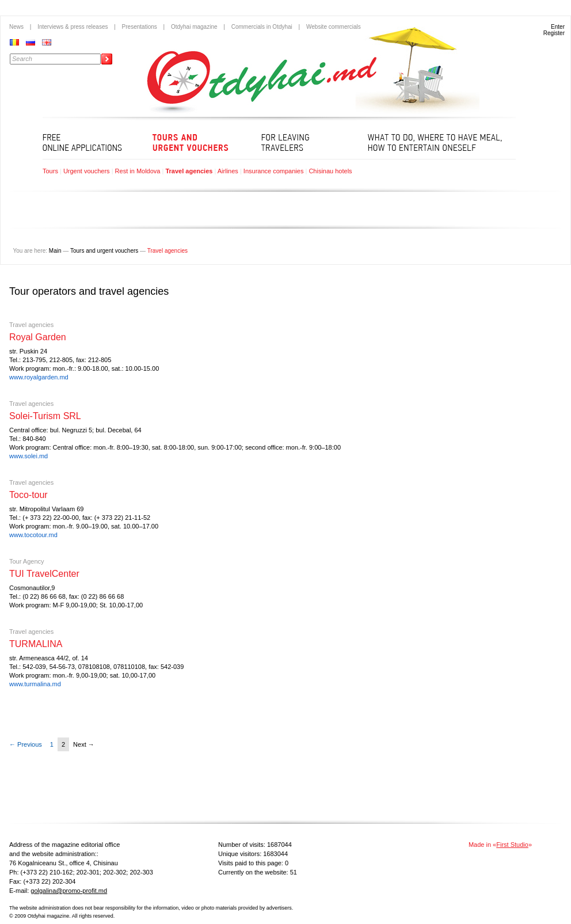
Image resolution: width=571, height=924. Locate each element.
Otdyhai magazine (194, 27)
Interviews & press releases (73, 27)
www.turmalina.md (35, 684)
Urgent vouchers (87, 171)
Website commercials (334, 27)
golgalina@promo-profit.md (69, 891)
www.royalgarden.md (39, 377)
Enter (558, 27)
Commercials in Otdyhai (262, 27)
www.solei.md (28, 456)
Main (55, 251)
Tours (50, 171)
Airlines (228, 171)
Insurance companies (274, 171)
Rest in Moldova (138, 171)
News (16, 27)
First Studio (512, 845)
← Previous (26, 744)
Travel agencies (189, 171)
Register (554, 33)
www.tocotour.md (33, 535)
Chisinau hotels (330, 171)
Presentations (140, 27)
